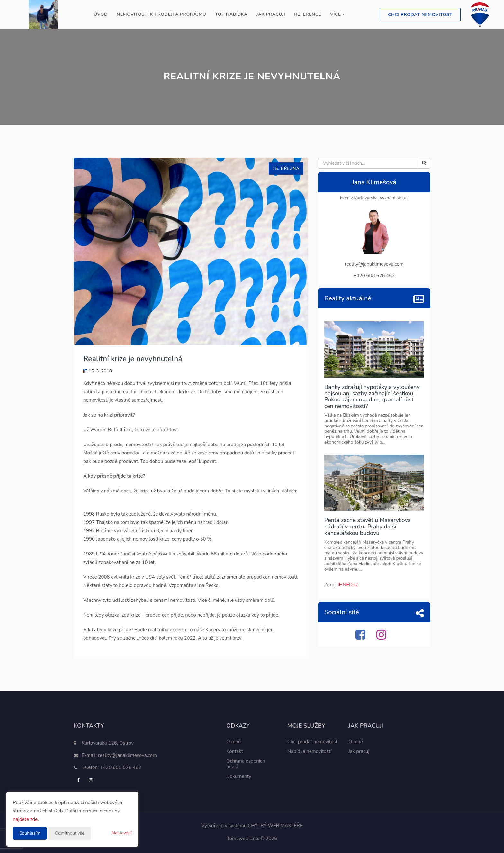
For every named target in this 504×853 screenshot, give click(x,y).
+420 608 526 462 (121, 767)
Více (337, 14)
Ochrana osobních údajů (246, 764)
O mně (234, 742)
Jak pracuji (271, 14)
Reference (308, 14)
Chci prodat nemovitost (420, 15)
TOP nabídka (231, 14)
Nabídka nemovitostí (310, 751)
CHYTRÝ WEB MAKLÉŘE (275, 826)
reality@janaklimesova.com (127, 755)
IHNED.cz (348, 585)
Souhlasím (30, 833)
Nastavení (122, 833)
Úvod (101, 14)
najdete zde (25, 819)
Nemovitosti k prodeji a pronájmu (161, 14)
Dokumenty (239, 776)
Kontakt (235, 751)
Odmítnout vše (69, 833)
